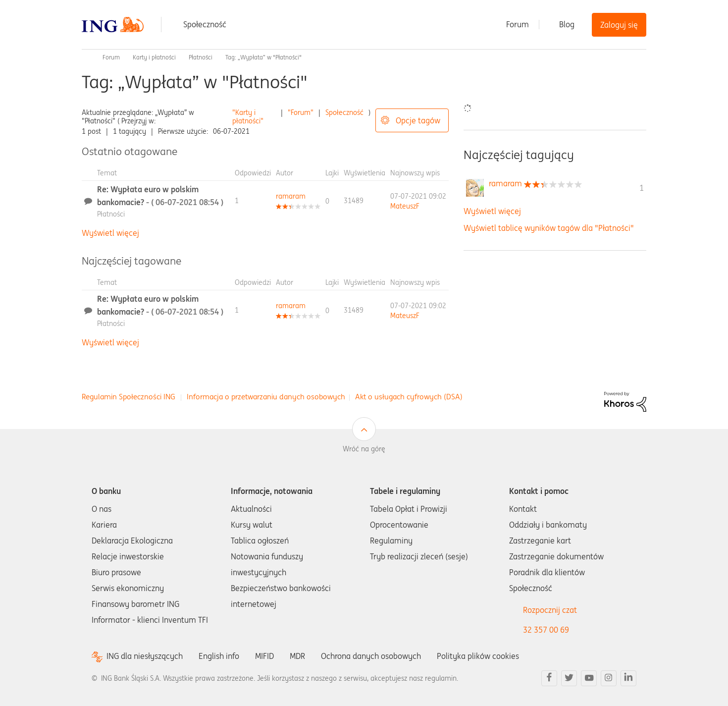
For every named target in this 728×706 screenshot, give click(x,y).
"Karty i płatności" (248, 117)
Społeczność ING (86, 57)
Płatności (201, 57)
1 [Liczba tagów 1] (642, 188)
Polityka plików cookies (478, 656)
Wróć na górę (364, 449)
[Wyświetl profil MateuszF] (405, 206)
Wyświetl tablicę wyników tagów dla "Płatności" (549, 228)
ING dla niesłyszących (145, 656)
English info (219, 656)
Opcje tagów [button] (418, 120)
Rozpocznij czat (550, 610)
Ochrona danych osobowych (371, 656)
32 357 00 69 (546, 630)
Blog (567, 24)
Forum (518, 24)
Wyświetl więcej (110, 233)
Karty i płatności (154, 57)
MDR (297, 656)
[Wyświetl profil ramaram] (291, 196)
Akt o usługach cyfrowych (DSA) (409, 397)
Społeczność (205, 24)
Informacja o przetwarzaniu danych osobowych (266, 397)
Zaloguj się (619, 25)
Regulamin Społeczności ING (129, 397)
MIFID (264, 656)
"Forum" (301, 112)
